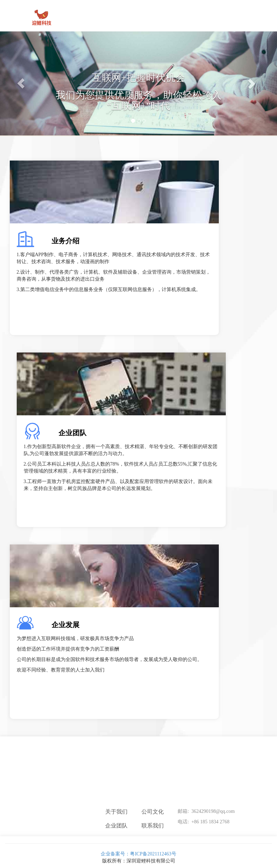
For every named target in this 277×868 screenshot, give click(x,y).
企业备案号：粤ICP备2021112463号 (138, 850)
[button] (21, 83)
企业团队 (72, 433)
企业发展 (66, 625)
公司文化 (153, 812)
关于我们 (116, 812)
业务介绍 (66, 241)
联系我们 (153, 826)
